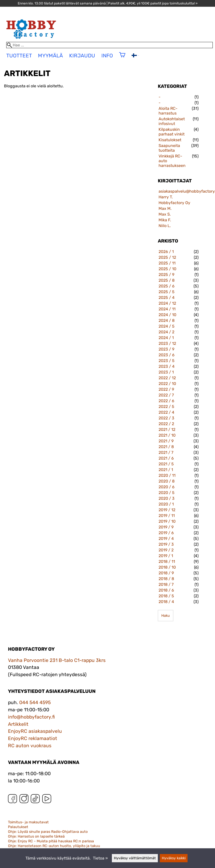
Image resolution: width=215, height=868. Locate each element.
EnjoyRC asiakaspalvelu (35, 731)
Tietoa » (100, 858)
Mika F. (165, 220)
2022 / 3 (166, 418)
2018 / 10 (167, 567)
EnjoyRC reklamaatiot (33, 738)
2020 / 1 (166, 504)
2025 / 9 (166, 275)
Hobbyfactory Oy (174, 203)
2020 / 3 (167, 498)
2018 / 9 (166, 573)
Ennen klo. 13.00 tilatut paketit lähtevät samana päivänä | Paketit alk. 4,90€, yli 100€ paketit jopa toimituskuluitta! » (108, 3)
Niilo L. (165, 226)
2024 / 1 (166, 338)
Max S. (165, 214)
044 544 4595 (35, 702)
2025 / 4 (167, 298)
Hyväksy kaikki (174, 858)
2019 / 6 (166, 533)
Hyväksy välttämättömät (135, 858)
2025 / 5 (167, 292)
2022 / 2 (166, 424)
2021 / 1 (166, 470)
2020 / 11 (167, 475)
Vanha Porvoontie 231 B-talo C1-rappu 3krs (57, 660)
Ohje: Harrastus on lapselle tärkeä (36, 836)
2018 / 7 (166, 584)
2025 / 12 (167, 257)
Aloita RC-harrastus (168, 111)
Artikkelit (18, 724)
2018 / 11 (167, 561)
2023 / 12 (167, 343)
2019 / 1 (166, 556)
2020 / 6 (167, 487)
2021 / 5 (166, 464)
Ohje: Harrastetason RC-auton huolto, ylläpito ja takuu (54, 846)
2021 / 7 (166, 452)
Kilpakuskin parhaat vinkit (172, 132)
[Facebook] (12, 800)
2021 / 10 (167, 435)
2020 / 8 (167, 481)
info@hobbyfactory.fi (31, 717)
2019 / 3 (166, 544)
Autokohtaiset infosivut (172, 121)
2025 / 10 (167, 269)
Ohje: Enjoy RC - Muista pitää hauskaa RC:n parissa (51, 841)
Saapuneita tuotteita (169, 148)
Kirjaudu (82, 56)
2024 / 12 (167, 303)
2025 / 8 (167, 280)
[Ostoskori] (122, 58)
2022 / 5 (166, 407)
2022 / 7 (166, 395)
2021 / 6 (166, 458)
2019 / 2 (166, 550)
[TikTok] (35, 800)
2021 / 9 (166, 441)
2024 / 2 (166, 332)
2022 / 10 (167, 384)
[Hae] (110, 45)
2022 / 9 (166, 389)
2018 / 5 (166, 596)
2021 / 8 (166, 447)
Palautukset (18, 827)
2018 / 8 (166, 579)
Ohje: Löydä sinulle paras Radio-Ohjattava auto (48, 832)
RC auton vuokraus (30, 746)
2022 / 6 (166, 401)
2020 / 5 (167, 493)
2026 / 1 (166, 252)
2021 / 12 (167, 430)
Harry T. (166, 197)
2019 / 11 (167, 516)
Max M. (165, 208)
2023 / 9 (166, 349)
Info (107, 56)
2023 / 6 (167, 355)
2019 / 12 (167, 510)
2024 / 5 (167, 326)
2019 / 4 (166, 539)
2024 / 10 (167, 315)
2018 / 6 (166, 590)
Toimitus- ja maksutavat (28, 822)
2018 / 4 (166, 602)
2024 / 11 (167, 309)
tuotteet (19, 56)
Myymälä (50, 56)
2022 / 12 (167, 378)
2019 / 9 (166, 527)
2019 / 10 (167, 521)
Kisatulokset (170, 140)
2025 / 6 (167, 286)
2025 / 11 (167, 263)
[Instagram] (24, 800)
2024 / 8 (167, 320)
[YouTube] (47, 800)
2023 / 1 (166, 372)
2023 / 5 (167, 361)
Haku (166, 616)
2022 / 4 (166, 412)
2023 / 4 (167, 366)
